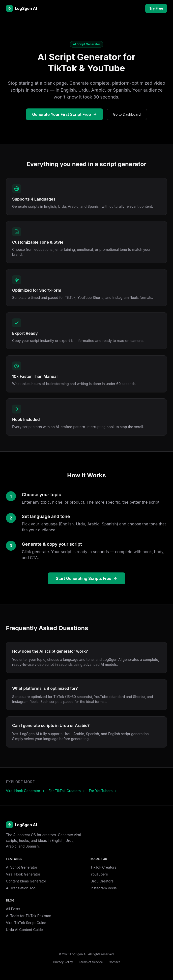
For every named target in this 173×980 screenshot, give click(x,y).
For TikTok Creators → (67, 791)
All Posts (13, 909)
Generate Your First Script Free (64, 114)
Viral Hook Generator (23, 874)
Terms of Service (91, 962)
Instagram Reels (104, 888)
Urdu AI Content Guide (24, 930)
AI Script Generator (22, 867)
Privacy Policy (63, 962)
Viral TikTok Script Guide (26, 923)
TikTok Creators (103, 867)
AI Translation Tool (21, 888)
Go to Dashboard (127, 114)
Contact (114, 962)
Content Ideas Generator (26, 881)
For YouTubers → (103, 791)
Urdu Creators (102, 881)
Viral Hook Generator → (25, 791)
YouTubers (99, 874)
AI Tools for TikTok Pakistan (29, 916)
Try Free (156, 8)
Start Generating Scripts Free (86, 578)
